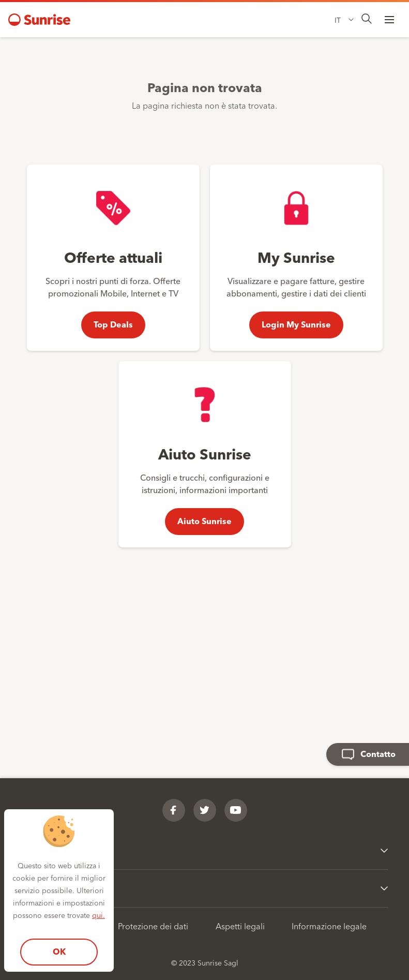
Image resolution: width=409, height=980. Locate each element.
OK (59, 951)
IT (338, 20)
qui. (99, 915)
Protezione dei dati (153, 926)
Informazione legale (329, 926)
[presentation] (367, 19)
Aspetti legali (240, 926)
